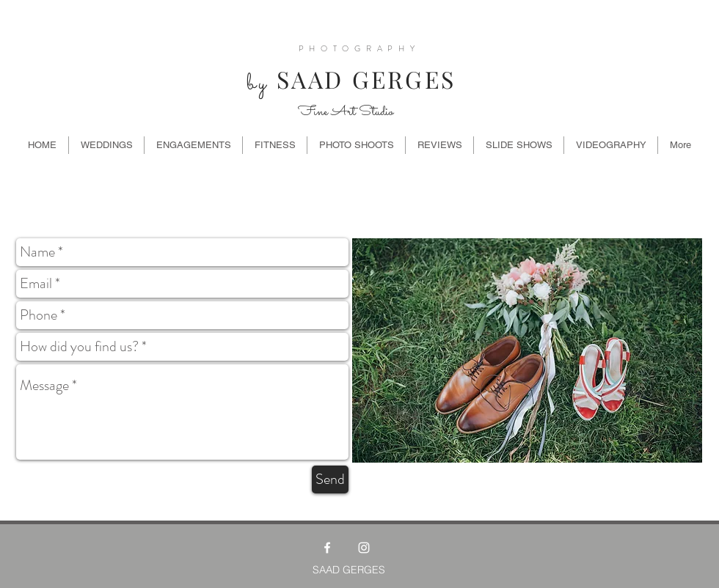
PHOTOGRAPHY (359, 48)
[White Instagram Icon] (364, 548)
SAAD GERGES (347, 79)
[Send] (330, 479)
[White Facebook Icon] (327, 548)
